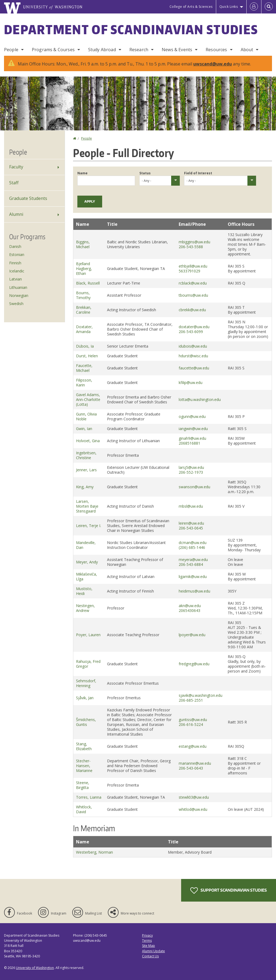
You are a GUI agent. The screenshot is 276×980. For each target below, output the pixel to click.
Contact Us (150, 956)
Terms (147, 941)
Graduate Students (28, 198)
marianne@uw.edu (195, 763)
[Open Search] (269, 7)
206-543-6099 (191, 332)
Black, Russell (88, 283)
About (247, 50)
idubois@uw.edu (193, 346)
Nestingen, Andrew (85, 608)
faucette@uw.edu (194, 368)
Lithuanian (18, 287)
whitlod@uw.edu (193, 809)
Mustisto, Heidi (84, 591)
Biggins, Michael (83, 244)
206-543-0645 (191, 528)
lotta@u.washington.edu (200, 399)
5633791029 (189, 271)
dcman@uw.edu (193, 543)
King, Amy (85, 487)
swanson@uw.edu (194, 487)
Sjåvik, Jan (85, 698)
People (11, 50)
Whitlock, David (84, 809)
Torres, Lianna (89, 797)
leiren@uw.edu (191, 523)
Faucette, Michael (84, 368)
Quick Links (229, 7)
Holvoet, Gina (88, 441)
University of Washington (35, 968)
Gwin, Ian (84, 429)
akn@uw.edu (190, 606)
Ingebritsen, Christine (86, 455)
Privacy (147, 935)
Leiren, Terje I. (89, 526)
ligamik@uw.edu (193, 576)
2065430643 (189, 610)
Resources (216, 50)
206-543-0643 (191, 768)
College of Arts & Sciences (191, 7)
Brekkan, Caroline (84, 310)
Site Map (149, 946)
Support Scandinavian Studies (229, 891)
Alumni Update (153, 951)
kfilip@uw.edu (191, 382)
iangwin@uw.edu (193, 429)
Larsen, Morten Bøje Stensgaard (87, 506)
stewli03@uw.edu (194, 797)
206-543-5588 (191, 247)
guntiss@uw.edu (193, 720)
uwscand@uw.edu (213, 64)
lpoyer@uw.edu (192, 635)
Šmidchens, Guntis (86, 722)
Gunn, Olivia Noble (86, 416)
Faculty (16, 167)
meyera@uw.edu (193, 560)
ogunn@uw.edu (192, 416)
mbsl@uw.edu (191, 506)
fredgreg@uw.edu (194, 664)
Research (139, 50)
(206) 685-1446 (192, 547)
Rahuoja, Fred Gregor (88, 664)
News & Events (177, 50)
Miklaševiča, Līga (87, 576)
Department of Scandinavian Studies (131, 29)
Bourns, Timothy (83, 295)
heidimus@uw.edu (194, 591)
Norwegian (19, 295)
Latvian (15, 279)
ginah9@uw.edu (192, 438)
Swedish (16, 304)
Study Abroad (102, 50)
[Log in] (254, 7)
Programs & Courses (53, 50)
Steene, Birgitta (83, 785)
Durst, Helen (87, 356)
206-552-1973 (191, 472)
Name (82, 173)
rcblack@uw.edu (193, 283)
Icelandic (17, 271)
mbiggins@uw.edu (194, 242)
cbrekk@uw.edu (192, 310)
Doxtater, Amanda (84, 329)
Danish (15, 246)
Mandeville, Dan (86, 545)
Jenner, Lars (86, 470)
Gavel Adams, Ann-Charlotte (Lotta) (88, 399)
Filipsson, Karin (84, 382)
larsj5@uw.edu (191, 467)
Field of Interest (198, 173)
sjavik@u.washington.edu (201, 695)
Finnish (15, 263)
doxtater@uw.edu (194, 327)
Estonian (17, 254)
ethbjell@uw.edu (193, 266)
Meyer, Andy (87, 562)
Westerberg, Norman (94, 852)
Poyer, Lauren (88, 635)
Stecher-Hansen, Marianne (84, 766)
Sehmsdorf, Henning (86, 683)
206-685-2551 (191, 700)
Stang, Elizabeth (84, 746)
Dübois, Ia (85, 346)
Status (145, 173)
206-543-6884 (191, 564)
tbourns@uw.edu (193, 295)
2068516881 (189, 443)
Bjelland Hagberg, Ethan (84, 269)
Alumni (16, 214)
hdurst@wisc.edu (193, 356)
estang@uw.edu (193, 746)
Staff (14, 183)
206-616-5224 (191, 724)
